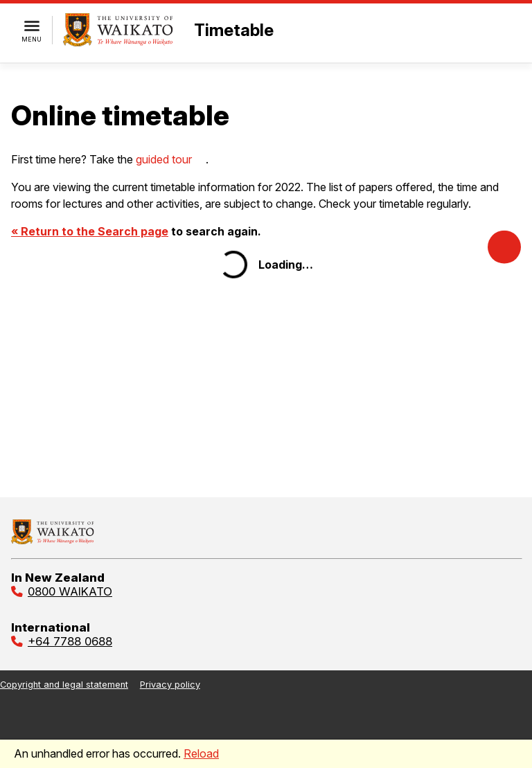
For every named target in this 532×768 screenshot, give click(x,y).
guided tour (164, 159)
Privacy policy (170, 685)
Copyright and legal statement (64, 685)
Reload (201, 753)
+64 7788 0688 (70, 641)
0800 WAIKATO (70, 591)
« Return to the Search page (90, 231)
